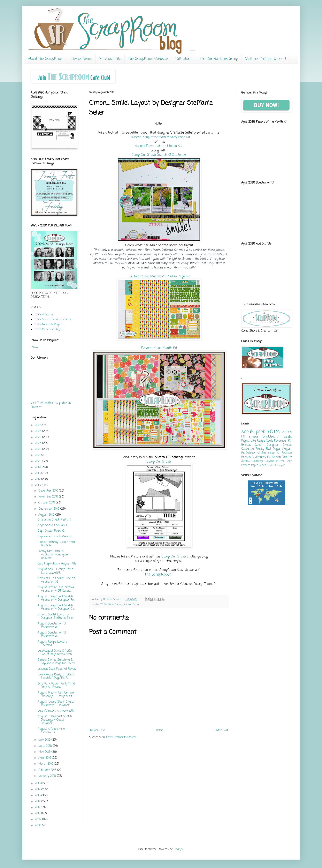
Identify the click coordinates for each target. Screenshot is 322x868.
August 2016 (47, 515)
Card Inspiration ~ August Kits (57, 564)
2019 (38, 467)
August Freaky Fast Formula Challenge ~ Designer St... (56, 695)
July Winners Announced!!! (56, 711)
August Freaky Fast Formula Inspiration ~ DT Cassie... (56, 589)
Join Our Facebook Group (218, 59)
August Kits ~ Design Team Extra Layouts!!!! (55, 571)
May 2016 (45, 752)
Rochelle (287, 453)
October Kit (253, 453)
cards (287, 437)
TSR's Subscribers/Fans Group (53, 320)
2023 (39, 443)
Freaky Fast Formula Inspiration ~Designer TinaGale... (53, 555)
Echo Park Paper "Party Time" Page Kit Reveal (56, 686)
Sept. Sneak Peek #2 (51, 531)
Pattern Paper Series (254, 465)
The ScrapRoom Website (148, 59)
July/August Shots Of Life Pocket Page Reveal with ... (56, 653)
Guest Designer (267, 445)
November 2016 (49, 497)
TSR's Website (43, 315)
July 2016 (45, 740)
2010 (38, 814)
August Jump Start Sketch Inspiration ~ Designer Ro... (56, 598)
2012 (38, 802)
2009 (39, 820)
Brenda (246, 445)
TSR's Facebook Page (47, 325)
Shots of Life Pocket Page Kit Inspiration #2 (56, 580)
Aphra (287, 432)
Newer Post (97, 730)
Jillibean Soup (131, 605)
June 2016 (46, 746)
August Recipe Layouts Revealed (52, 644)
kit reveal (250, 437)
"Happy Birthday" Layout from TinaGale (57, 544)
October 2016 (47, 503)
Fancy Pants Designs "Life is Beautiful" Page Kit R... (56, 676)
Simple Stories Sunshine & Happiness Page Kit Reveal (56, 662)
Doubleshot (271, 437)
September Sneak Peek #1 (55, 537)
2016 (38, 485)
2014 (38, 790)
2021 (38, 455)
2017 (38, 480)
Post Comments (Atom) (121, 737)
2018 (38, 473)
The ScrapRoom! (159, 575)
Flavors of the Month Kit (159, 348)
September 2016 (49, 509)
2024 (39, 437)
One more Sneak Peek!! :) (54, 520)
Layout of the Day (279, 461)
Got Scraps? (279, 465)
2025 (39, 431)
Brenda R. (248, 457)
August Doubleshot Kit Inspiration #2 (52, 626)
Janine (246, 461)
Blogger (178, 849)
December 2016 (49, 491)
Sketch (276, 457)
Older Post (221, 730)
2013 (38, 796)
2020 (39, 461)
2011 (38, 807)
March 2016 (46, 764)
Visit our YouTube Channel (266, 59)
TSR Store (183, 59)
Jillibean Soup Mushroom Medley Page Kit (160, 137)
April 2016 (45, 758)
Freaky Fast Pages (268, 449)
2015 (38, 783)
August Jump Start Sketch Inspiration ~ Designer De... (56, 607)
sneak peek (253, 432)
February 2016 (48, 770)
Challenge (258, 461)
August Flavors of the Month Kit (158, 146)
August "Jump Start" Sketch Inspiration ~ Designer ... (56, 704)
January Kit (263, 457)
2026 (39, 425)
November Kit (283, 441)
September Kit (271, 453)
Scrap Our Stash (159, 462)
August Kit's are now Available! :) (51, 731)
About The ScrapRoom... (46, 59)
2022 (39, 449)
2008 (39, 826)
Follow (34, 347)
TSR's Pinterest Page (48, 330)
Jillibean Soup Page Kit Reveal (57, 669)
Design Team (82, 59)
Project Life (248, 441)
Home (160, 730)
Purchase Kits (110, 59)
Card (269, 465)
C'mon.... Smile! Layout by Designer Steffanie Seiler (56, 616)
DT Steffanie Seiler (111, 605)
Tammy (287, 457)
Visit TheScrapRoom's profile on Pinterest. (51, 405)
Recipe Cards (265, 441)
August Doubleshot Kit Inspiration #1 (52, 635)
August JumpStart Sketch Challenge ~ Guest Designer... (55, 720)
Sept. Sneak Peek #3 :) (52, 525)
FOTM (274, 432)
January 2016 (48, 776)
